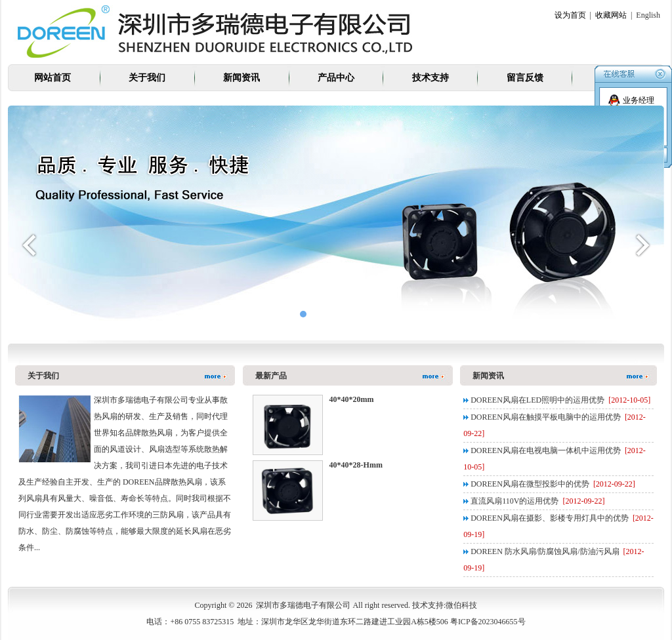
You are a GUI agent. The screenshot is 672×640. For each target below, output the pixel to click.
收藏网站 (611, 15)
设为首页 (570, 15)
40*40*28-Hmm (356, 465)
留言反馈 (525, 78)
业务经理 (631, 100)
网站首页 (52, 78)
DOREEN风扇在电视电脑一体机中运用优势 (546, 450)
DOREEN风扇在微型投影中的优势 (530, 484)
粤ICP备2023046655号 (488, 622)
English (648, 15)
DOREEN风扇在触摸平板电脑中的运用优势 (546, 417)
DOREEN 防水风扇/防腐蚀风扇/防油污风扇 (545, 551)
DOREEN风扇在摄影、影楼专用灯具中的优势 (550, 518)
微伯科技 (461, 605)
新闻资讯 (241, 78)
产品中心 (336, 78)
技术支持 (430, 78)
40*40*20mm (352, 399)
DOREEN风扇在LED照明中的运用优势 (537, 400)
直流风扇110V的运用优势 (514, 501)
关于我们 (147, 78)
